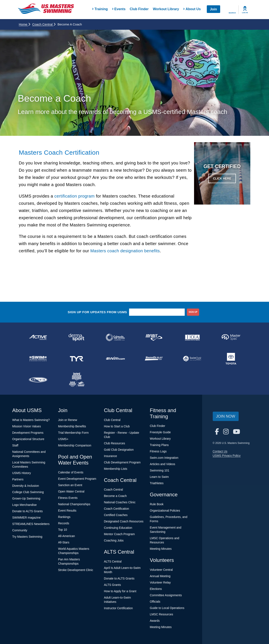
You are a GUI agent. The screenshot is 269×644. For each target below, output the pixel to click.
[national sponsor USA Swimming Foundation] (77, 380)
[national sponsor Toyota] (231, 359)
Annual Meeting (160, 576)
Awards (155, 621)
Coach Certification (117, 509)
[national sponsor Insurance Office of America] (192, 337)
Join (213, 9)
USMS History (22, 473)
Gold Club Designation (119, 450)
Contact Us (220, 451)
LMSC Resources (162, 614)
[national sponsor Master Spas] (231, 337)
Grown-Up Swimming (26, 498)
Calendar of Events (71, 472)
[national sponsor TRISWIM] (38, 380)
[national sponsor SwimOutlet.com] (154, 359)
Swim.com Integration (164, 458)
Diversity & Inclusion (26, 486)
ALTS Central (113, 561)
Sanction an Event (70, 485)
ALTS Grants (113, 585)
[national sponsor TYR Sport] (77, 359)
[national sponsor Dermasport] (77, 337)
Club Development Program (122, 462)
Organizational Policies (165, 511)
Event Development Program (77, 479)
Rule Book (157, 504)
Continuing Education (118, 528)
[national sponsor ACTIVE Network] (38, 337)
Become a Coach (115, 496)
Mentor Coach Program (120, 534)
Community (20, 530)
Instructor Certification (118, 608)
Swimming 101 (160, 470)
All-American (67, 536)
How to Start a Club (117, 426)
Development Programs (28, 433)
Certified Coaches (116, 515)
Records (64, 523)
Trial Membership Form (73, 433)
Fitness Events (68, 498)
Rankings (64, 517)
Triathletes (157, 483)
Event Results (67, 511)
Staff (15, 445)
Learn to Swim (159, 477)
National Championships (74, 504)
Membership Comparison (75, 445)
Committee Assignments (166, 595)
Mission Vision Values (27, 426)
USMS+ (63, 439)
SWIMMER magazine (27, 518)
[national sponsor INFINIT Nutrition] (154, 337)
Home (25, 24)
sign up (193, 312)
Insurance (111, 456)
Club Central (112, 420)
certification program (75, 196)
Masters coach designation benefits (125, 251)
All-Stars (64, 542)
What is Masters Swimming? (31, 420)
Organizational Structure (28, 439)
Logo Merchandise (25, 505)
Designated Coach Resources (124, 521)
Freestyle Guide (160, 432)
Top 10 (63, 530)
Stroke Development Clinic (76, 570)
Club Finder (139, 9)
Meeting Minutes (161, 549)
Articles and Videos (163, 464)
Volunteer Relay (160, 582)
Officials (155, 602)
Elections (156, 589)
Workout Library (166, 9)
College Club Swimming (28, 492)
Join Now (226, 416)
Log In (245, 13)
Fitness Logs (158, 451)
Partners (18, 479)
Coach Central (44, 24)
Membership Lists (116, 469)
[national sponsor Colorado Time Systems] (115, 337)
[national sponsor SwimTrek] (192, 359)
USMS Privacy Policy (227, 456)
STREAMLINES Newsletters (31, 524)
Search (232, 13)
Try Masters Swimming (27, 537)
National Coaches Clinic (120, 502)
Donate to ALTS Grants (28, 511)
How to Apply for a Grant (120, 591)
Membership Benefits (72, 426)
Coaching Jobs (114, 540)
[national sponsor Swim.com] (115, 359)
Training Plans (159, 445)
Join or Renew (68, 420)
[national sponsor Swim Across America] (38, 359)
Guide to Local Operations (167, 608)
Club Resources (115, 443)
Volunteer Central (161, 570)
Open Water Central (71, 491)
